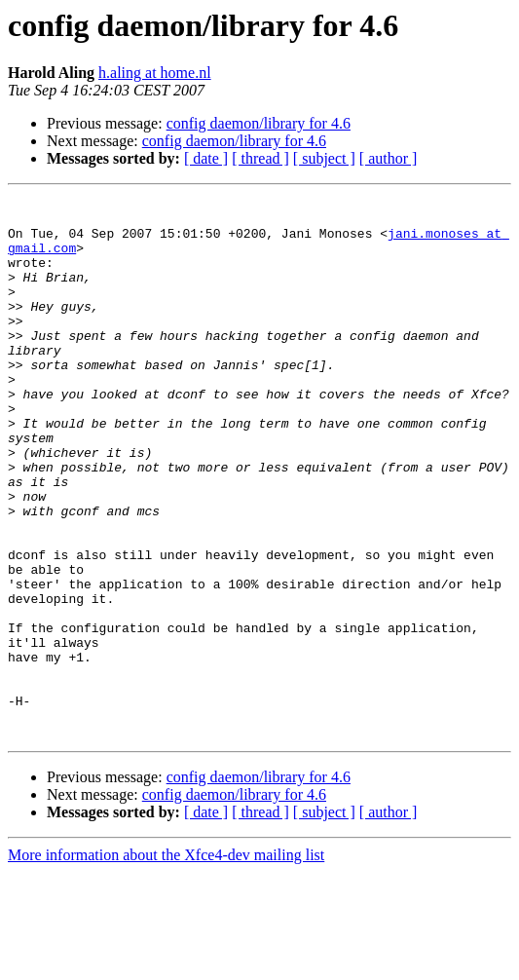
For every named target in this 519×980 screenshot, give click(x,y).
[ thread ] (260, 158)
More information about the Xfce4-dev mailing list (166, 963)
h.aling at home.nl (155, 73)
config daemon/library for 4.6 (259, 123)
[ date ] (206, 158)
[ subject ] (324, 158)
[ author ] (389, 158)
